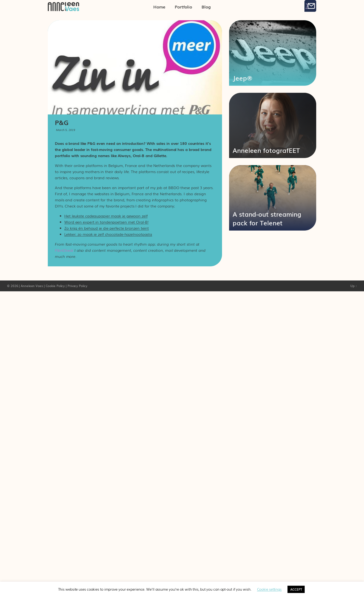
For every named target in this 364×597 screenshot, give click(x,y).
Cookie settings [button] (269, 589)
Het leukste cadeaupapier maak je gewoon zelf (106, 216)
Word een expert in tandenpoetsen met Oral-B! (106, 222)
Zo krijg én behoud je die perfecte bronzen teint (107, 228)
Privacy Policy (77, 286)
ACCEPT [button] (296, 589)
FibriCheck (64, 250)
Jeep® (243, 78)
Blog (206, 7)
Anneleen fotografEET (266, 150)
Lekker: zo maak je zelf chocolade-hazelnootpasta (108, 234)
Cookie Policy (55, 286)
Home (159, 7)
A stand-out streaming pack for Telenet (267, 218)
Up (354, 286)
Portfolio (183, 7)
